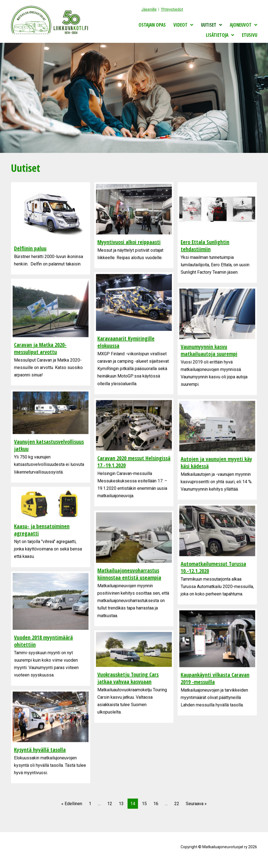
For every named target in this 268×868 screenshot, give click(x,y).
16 (156, 804)
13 (121, 804)
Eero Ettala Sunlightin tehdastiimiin (205, 246)
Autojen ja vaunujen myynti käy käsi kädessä (216, 462)
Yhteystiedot (172, 9)
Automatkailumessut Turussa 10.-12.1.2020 (213, 567)
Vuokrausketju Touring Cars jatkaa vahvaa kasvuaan (128, 678)
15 (144, 804)
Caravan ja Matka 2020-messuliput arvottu (40, 348)
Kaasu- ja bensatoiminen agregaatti (42, 530)
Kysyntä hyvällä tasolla (40, 750)
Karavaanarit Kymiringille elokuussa (126, 342)
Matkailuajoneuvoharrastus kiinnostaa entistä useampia (129, 574)
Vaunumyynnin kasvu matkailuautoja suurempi (209, 350)
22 (177, 804)
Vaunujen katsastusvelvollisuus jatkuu (49, 445)
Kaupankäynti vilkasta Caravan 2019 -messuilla (215, 678)
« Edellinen (72, 804)
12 (110, 804)
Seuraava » (196, 804)
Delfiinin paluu (30, 248)
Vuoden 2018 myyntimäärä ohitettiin (43, 641)
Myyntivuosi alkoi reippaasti (129, 242)
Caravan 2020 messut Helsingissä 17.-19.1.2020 (134, 462)
